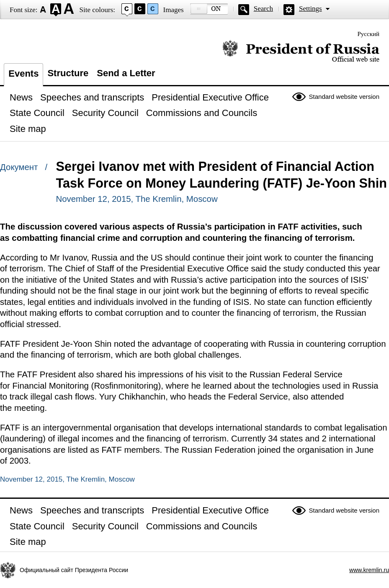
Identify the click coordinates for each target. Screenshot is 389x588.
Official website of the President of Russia (301, 51)
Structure (68, 73)
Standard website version (344, 97)
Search (263, 9)
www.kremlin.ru (369, 570)
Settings (310, 9)
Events (23, 73)
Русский (369, 34)
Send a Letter (126, 73)
